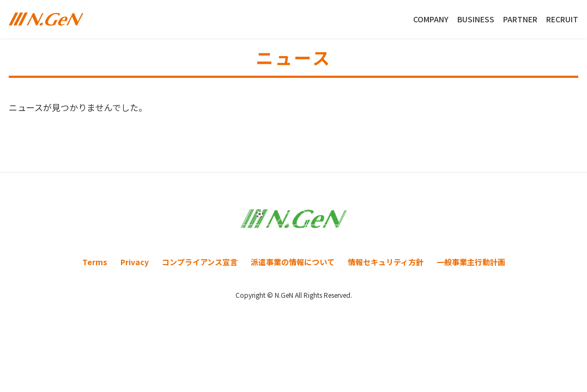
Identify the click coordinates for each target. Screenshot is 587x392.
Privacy (135, 262)
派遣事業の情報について (293, 262)
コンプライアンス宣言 (200, 262)
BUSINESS (476, 19)
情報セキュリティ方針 (386, 262)
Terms (95, 262)
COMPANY (431, 19)
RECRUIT (562, 19)
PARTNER (520, 19)
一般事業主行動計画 (471, 262)
